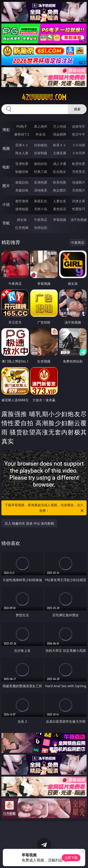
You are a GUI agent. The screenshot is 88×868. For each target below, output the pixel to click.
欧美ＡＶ (60, 145)
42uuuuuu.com (44, 97)
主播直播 (60, 153)
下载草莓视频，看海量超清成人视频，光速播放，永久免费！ (45, 508)
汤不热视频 (79, 220)
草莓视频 (60, 220)
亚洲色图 (41, 182)
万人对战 (60, 126)
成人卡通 (60, 164)
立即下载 (71, 858)
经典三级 (41, 172)
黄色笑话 (60, 209)
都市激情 (22, 201)
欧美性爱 (79, 164)
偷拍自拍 (41, 164)
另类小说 (41, 209)
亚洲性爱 (22, 164)
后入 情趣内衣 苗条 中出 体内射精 (29, 523)
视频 (6, 148)
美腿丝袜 (22, 190)
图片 (6, 186)
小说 (6, 204)
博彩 (6, 130)
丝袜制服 (41, 153)
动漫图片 (79, 182)
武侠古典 (79, 201)
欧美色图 (60, 182)
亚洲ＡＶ (22, 145)
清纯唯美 (41, 190)
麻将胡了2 (22, 134)
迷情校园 (22, 209)
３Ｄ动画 (79, 145)
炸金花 (41, 134)
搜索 (77, 109)
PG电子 (22, 126)
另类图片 (79, 190)
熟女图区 (60, 190)
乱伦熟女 (60, 172)
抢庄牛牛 (79, 134)
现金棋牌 (60, 134)
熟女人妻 (22, 153)
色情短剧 (41, 228)
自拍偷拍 (41, 145)
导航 (6, 223)
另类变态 (79, 172)
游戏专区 (79, 126)
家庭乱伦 (41, 201)
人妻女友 (60, 201)
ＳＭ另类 (79, 153)
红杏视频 (22, 228)
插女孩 (22, 220)
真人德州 (41, 126)
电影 (6, 167)
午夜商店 (41, 220)
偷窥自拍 (22, 182)
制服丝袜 (22, 172)
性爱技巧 (79, 209)
